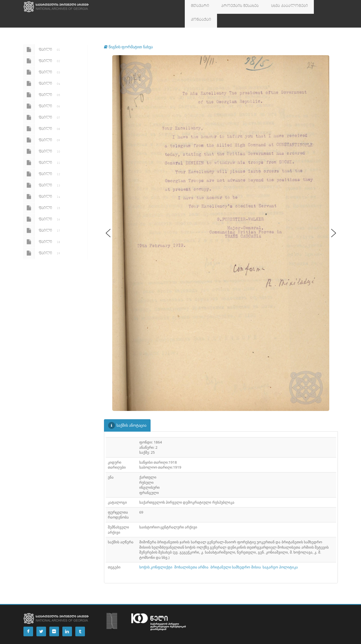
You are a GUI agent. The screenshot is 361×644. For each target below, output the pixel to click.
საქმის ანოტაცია (127, 412)
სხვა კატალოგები (276, 7)
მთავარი (197, 7)
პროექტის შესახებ (232, 7)
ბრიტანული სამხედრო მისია (236, 553)
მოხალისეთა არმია (191, 553)
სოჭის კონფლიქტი (156, 553)
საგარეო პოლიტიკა (280, 553)
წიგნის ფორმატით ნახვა (128, 33)
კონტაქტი (311, 7)
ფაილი (43, 36)
